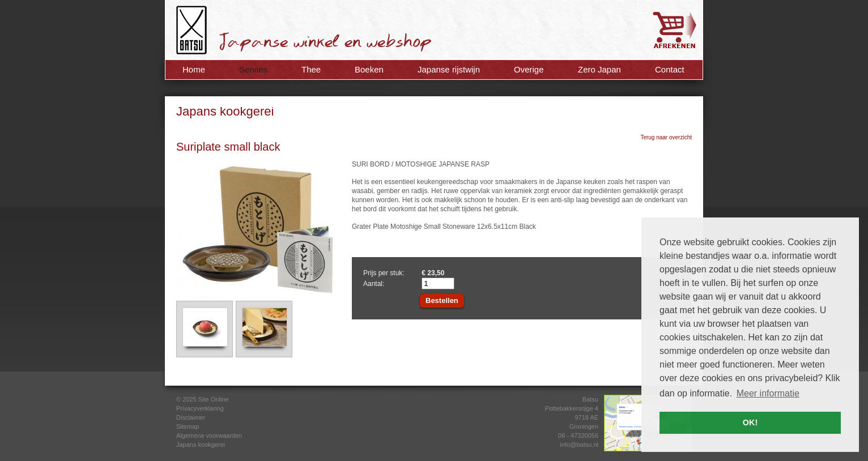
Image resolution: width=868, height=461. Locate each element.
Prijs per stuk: (384, 273)
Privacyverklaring (200, 408)
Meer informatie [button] (768, 393)
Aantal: (374, 284)
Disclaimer (191, 417)
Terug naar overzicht (666, 137)
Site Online (214, 399)
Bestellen (442, 300)
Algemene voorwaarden (209, 436)
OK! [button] (750, 422)
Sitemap (188, 426)
